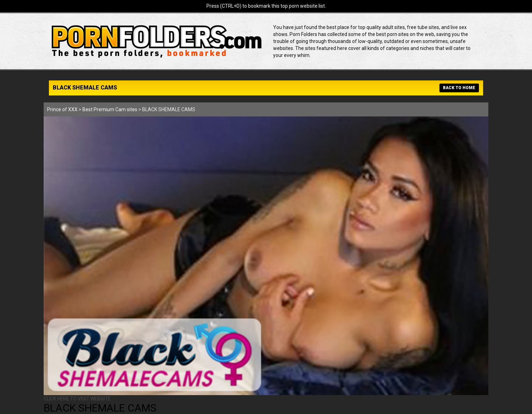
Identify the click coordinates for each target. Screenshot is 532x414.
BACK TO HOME (459, 88)
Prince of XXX (62, 109)
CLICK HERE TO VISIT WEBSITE (77, 399)
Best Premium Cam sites (110, 109)
